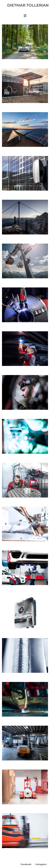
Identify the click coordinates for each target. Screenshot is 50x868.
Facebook (26, 864)
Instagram (41, 864)
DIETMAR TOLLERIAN (28, 5)
